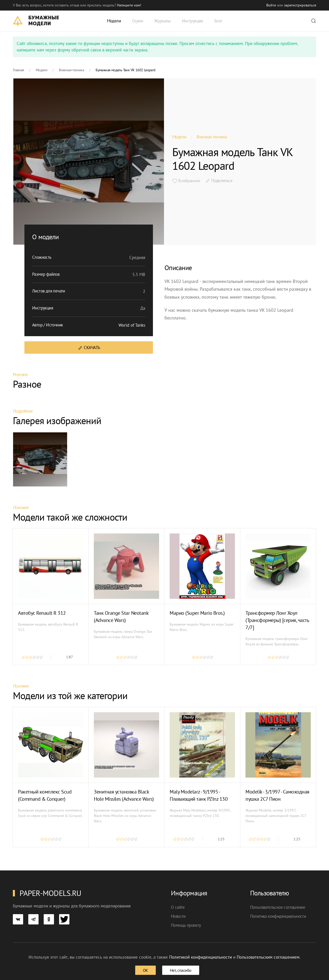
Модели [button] (114, 21)
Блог (218, 21)
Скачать (89, 348)
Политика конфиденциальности (278, 916)
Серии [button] (138, 21)
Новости (178, 916)
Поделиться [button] (219, 181)
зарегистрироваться (300, 5)
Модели (179, 137)
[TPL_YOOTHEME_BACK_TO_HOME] (36, 21)
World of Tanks (132, 325)
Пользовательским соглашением (268, 957)
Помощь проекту (186, 925)
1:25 (221, 839)
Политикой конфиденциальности (200, 957)
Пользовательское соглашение (278, 907)
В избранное (186, 181)
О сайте (178, 907)
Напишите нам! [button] (129, 5)
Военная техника (212, 137)
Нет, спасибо (181, 970)
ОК (145, 970)
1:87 (70, 657)
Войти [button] (271, 5)
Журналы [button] (162, 21)
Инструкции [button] (193, 21)
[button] (314, 21)
